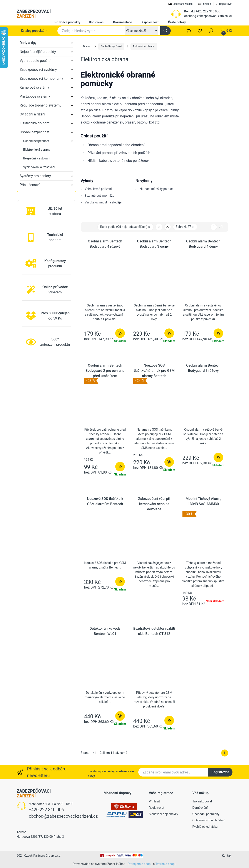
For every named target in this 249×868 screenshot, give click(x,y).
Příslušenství (30, 185)
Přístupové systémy (35, 96)
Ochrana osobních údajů (209, 820)
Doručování (97, 22)
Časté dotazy (177, 22)
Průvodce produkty (67, 22)
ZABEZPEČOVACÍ (34, 14)
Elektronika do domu (36, 123)
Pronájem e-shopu (140, 864)
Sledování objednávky (164, 814)
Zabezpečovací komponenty (42, 79)
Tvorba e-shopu (166, 864)
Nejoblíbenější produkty (38, 52)
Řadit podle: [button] (126, 227)
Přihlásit (155, 801)
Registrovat (220, 772)
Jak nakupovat (202, 801)
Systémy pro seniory (35, 176)
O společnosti (150, 22)
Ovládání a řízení (33, 114)
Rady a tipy (28, 43)
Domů (87, 46)
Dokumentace (123, 22)
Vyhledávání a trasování (39, 167)
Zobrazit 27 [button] (185, 227)
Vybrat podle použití (35, 61)
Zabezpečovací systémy (38, 70)
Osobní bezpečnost (35, 132)
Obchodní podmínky (206, 814)
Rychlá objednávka (205, 827)
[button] (211, 31)
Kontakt (190, 11)
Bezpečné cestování (37, 158)
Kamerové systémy (34, 87)
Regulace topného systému (41, 105)
